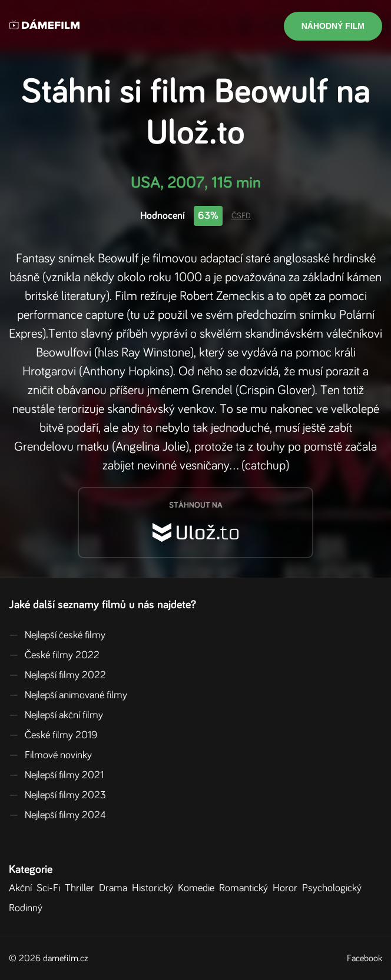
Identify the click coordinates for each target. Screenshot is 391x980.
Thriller (82, 888)
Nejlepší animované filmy (68, 695)
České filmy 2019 (53, 735)
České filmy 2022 (54, 655)
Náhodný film (333, 26)
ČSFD (241, 216)
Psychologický (334, 888)
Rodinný (28, 908)
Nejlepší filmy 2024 (57, 815)
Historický (155, 888)
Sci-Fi (51, 888)
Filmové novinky (50, 755)
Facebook (365, 958)
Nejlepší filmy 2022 (57, 675)
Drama (115, 888)
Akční (23, 888)
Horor (287, 888)
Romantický (246, 888)
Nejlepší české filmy (57, 635)
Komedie (198, 888)
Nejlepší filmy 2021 (56, 775)
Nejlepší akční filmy (56, 715)
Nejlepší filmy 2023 (57, 795)
